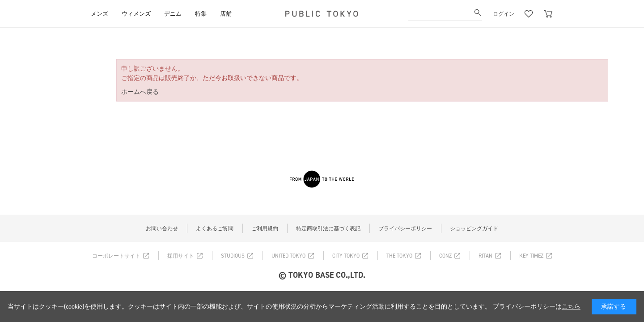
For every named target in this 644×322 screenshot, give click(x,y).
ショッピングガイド (474, 229)
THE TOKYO (399, 256)
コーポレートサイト (116, 256)
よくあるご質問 (215, 229)
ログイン (504, 14)
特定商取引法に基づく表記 (328, 229)
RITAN (485, 256)
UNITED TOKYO (288, 256)
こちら (571, 307)
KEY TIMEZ (531, 256)
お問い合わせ (162, 229)
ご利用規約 (265, 229)
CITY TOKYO (346, 256)
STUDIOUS (233, 256)
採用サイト (181, 256)
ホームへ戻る (140, 92)
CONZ (445, 256)
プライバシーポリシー (405, 229)
